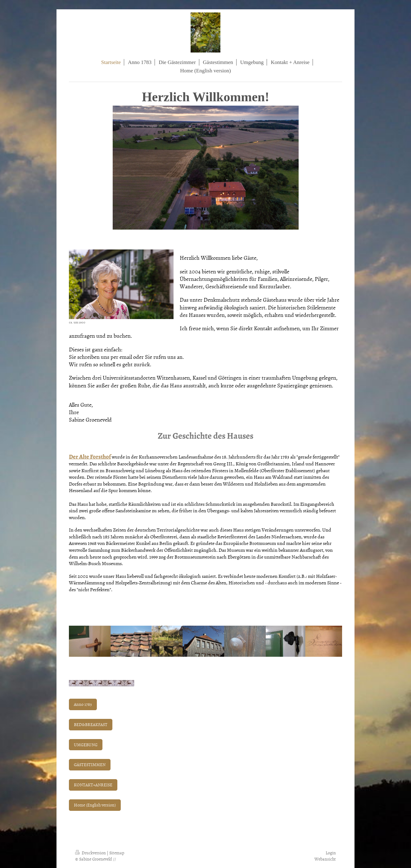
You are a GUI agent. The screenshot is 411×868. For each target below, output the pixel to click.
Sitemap (117, 853)
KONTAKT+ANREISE (93, 785)
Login (331, 853)
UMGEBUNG (86, 745)
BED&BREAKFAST (91, 724)
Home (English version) (95, 805)
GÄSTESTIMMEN (90, 764)
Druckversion (91, 853)
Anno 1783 (83, 704)
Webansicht (325, 859)
